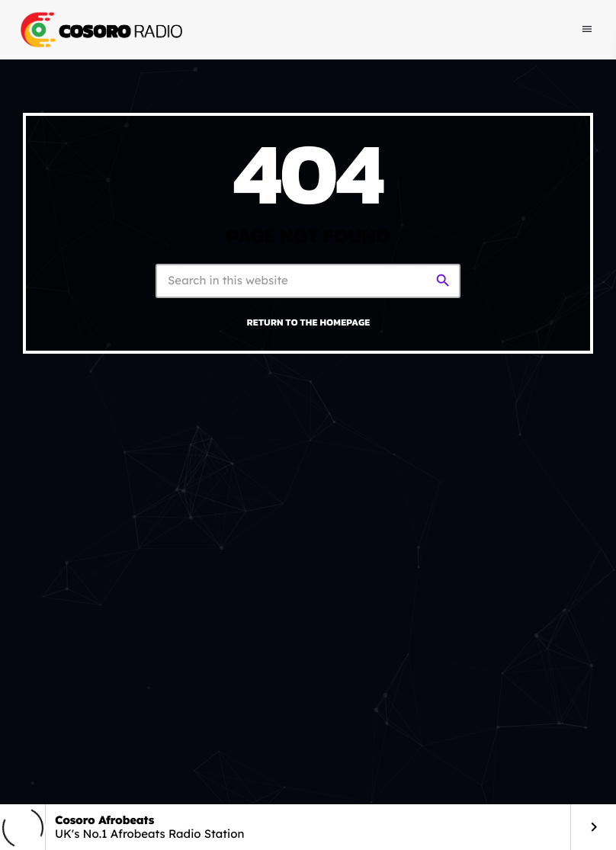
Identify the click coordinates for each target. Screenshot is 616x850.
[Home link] (100, 30)
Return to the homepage (309, 322)
